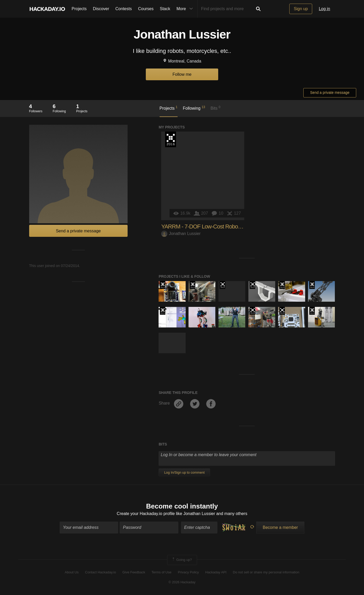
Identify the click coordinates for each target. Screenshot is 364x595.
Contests (124, 9)
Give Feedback (134, 572)
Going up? (182, 560)
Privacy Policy (188, 572)
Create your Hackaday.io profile (146, 514)
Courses (146, 9)
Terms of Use (162, 572)
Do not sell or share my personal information (266, 572)
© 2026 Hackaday (182, 582)
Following (194, 108)
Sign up (301, 9)
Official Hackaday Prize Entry (163, 285)
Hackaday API (216, 572)
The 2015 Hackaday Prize (163, 311)
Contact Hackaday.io (101, 572)
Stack (165, 9)
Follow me (182, 74)
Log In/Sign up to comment (184, 472)
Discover (101, 9)
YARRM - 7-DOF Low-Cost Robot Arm (205, 227)
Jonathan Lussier (181, 234)
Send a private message (330, 92)
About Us (72, 572)
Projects (79, 9)
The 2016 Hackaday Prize (171, 139)
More (186, 9)
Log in (324, 9)
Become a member (280, 528)
